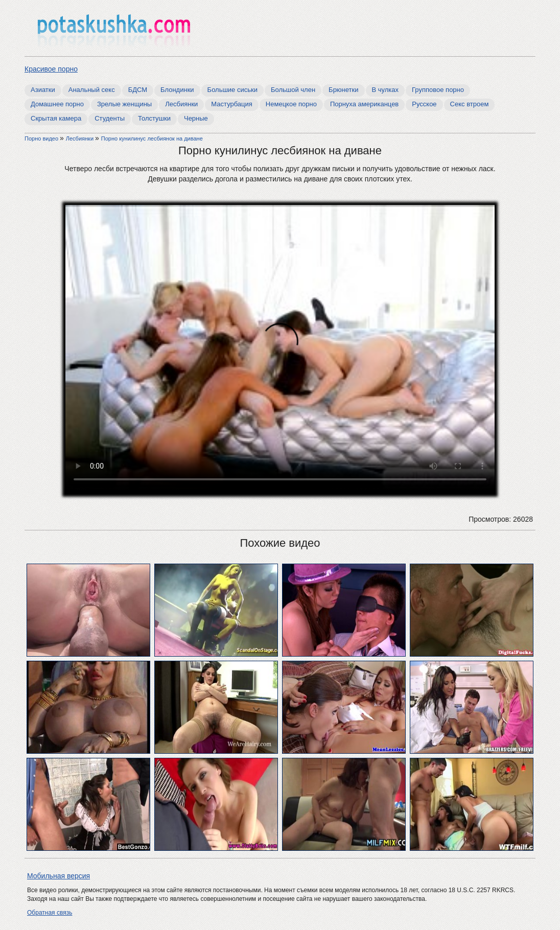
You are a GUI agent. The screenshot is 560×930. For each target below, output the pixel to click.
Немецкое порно (291, 104)
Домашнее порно (57, 104)
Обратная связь (50, 913)
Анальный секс (92, 90)
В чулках (386, 90)
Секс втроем (470, 104)
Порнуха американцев (364, 104)
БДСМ (138, 90)
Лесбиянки (181, 104)
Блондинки (177, 90)
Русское (424, 104)
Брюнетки (343, 90)
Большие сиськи (232, 90)
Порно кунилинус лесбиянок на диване (152, 138)
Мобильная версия (59, 876)
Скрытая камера (56, 118)
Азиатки (43, 90)
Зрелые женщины (124, 104)
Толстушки (154, 118)
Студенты (110, 118)
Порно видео (42, 138)
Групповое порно (438, 90)
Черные (196, 118)
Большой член (293, 90)
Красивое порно (51, 69)
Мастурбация (232, 104)
